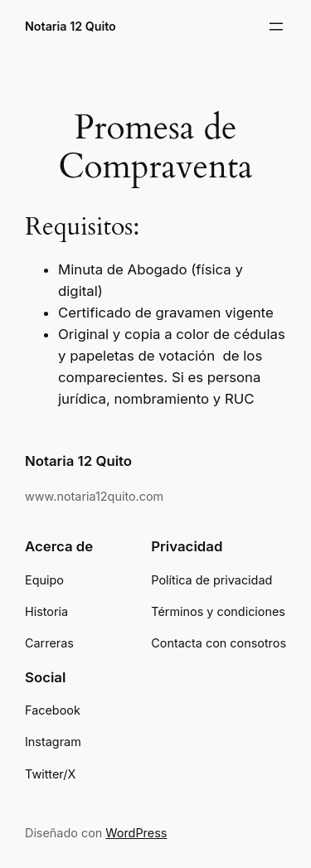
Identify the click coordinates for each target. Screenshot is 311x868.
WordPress (136, 833)
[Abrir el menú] (276, 27)
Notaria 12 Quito (70, 26)
